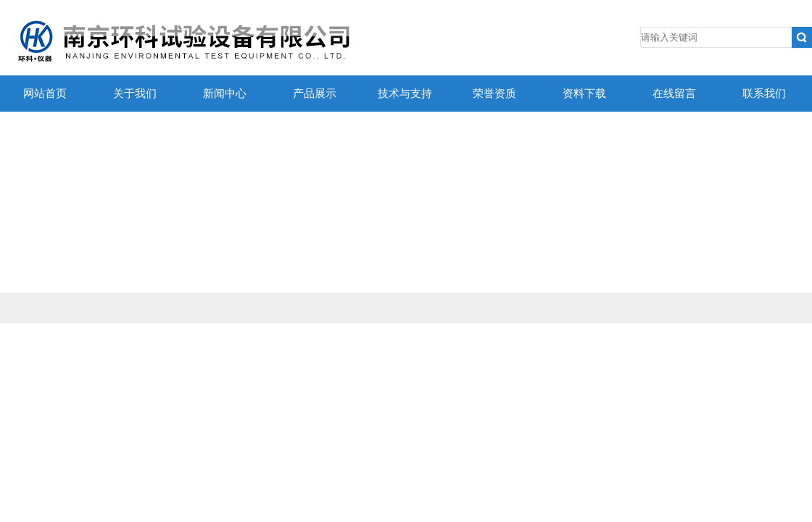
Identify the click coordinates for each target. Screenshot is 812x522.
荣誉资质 (494, 94)
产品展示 (315, 94)
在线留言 (674, 94)
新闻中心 (225, 94)
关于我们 (135, 94)
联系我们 (764, 94)
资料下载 (584, 94)
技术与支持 (405, 94)
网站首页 (45, 94)
